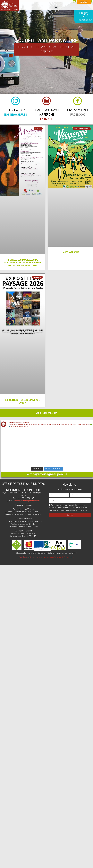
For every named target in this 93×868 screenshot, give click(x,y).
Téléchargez (15, 110)
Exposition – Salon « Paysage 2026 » (22, 401)
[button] (56, 7)
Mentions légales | (36, 557)
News (66, 485)
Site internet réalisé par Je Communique (59, 557)
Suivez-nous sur (78, 110)
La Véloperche (71, 252)
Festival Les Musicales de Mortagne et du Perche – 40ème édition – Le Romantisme (22, 263)
